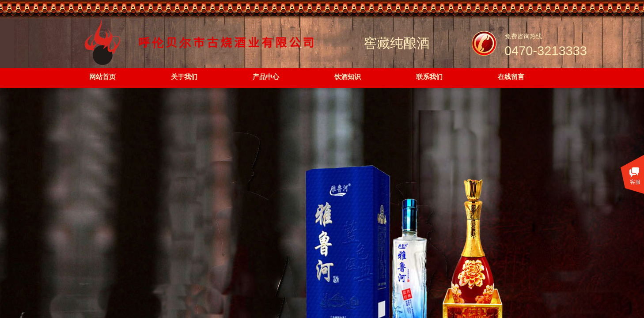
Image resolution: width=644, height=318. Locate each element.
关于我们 (184, 77)
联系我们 (429, 77)
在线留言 (511, 77)
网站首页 (102, 77)
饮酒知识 (348, 77)
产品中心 (266, 77)
